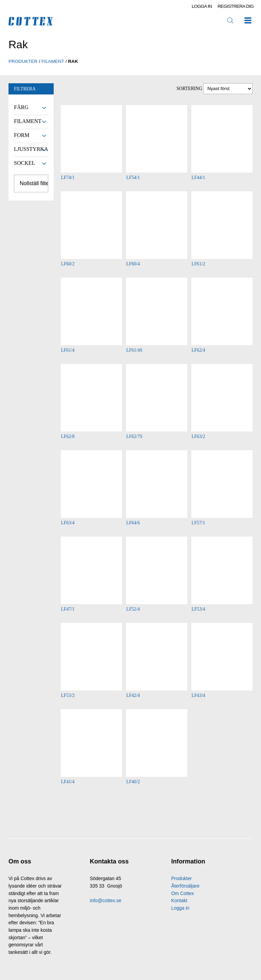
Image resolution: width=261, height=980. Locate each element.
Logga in (202, 6)
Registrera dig (236, 6)
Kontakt (179, 900)
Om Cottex (183, 893)
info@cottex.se (106, 900)
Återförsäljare (185, 886)
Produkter (182, 878)
